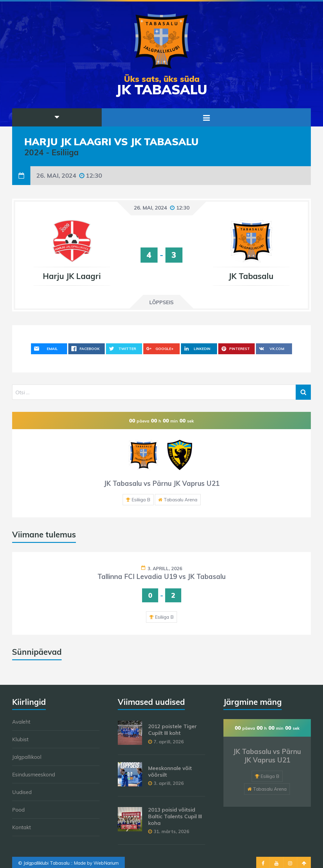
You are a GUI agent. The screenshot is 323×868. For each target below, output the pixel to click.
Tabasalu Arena (180, 500)
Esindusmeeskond (34, 774)
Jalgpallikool (27, 757)
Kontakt (22, 827)
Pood (18, 810)
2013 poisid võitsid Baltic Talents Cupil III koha (175, 816)
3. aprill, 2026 (165, 569)
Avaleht (21, 722)
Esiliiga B (141, 500)
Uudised (22, 792)
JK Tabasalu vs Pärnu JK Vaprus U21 (162, 483)
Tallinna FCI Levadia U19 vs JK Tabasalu (161, 577)
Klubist (20, 739)
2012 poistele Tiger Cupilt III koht (172, 730)
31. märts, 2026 (171, 831)
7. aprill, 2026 (169, 742)
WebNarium (106, 863)
